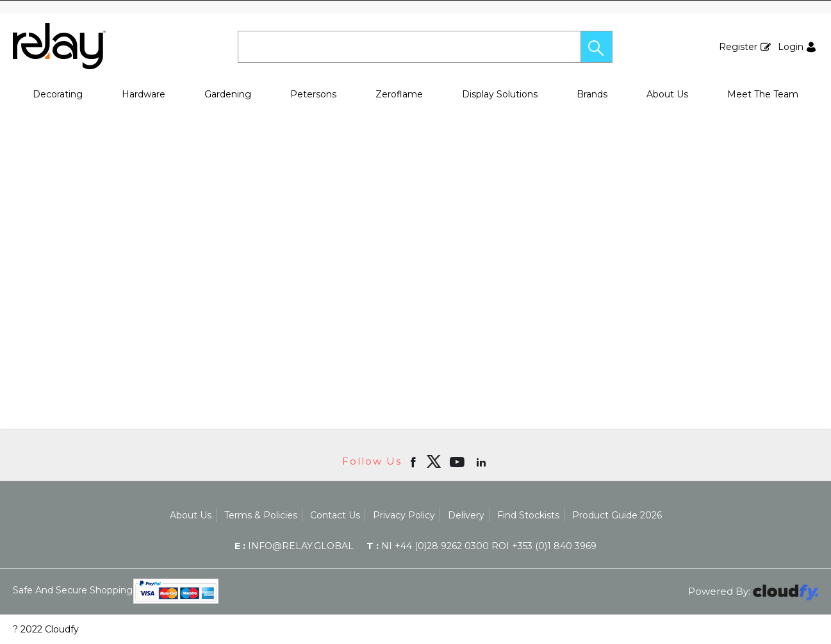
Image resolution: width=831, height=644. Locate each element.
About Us (667, 94)
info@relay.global (294, 546)
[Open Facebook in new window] (414, 461)
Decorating (58, 94)
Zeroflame (399, 94)
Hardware (144, 94)
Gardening (228, 94)
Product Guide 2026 (617, 515)
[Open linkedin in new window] (482, 461)
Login (791, 47)
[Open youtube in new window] (458, 461)
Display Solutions (500, 94)
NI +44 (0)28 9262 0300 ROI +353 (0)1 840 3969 (481, 546)
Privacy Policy (404, 515)
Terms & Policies (261, 515)
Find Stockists (528, 515)
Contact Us (335, 515)
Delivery (466, 515)
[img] (434, 461)
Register (738, 47)
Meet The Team (763, 94)
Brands (592, 94)
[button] (597, 47)
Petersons (313, 94)
